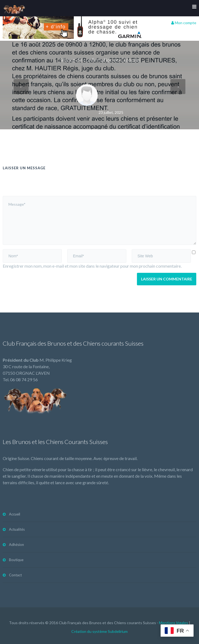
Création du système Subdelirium (99, 631)
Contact (15, 575)
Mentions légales (174, 623)
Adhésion (16, 545)
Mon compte (184, 23)
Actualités (17, 529)
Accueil (15, 514)
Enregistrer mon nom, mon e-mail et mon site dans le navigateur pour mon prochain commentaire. (92, 266)
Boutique (16, 560)
